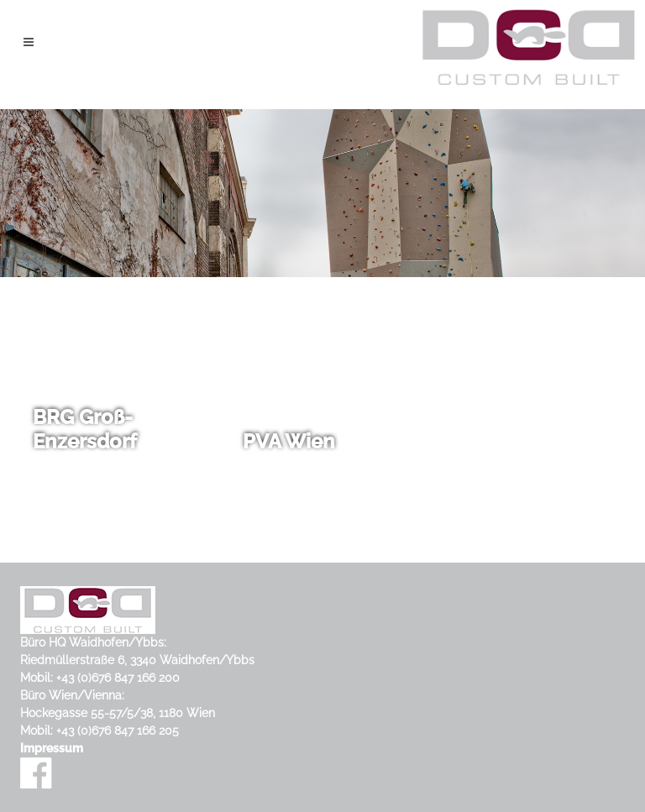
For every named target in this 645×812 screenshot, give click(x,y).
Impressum (52, 748)
